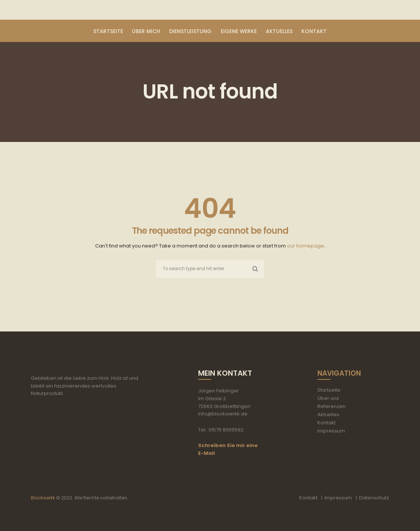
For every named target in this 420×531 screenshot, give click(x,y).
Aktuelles (328, 415)
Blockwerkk (43, 498)
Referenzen (332, 407)
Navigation (340, 373)
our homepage (306, 246)
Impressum (331, 431)
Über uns (328, 399)
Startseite (329, 390)
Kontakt (327, 423)
